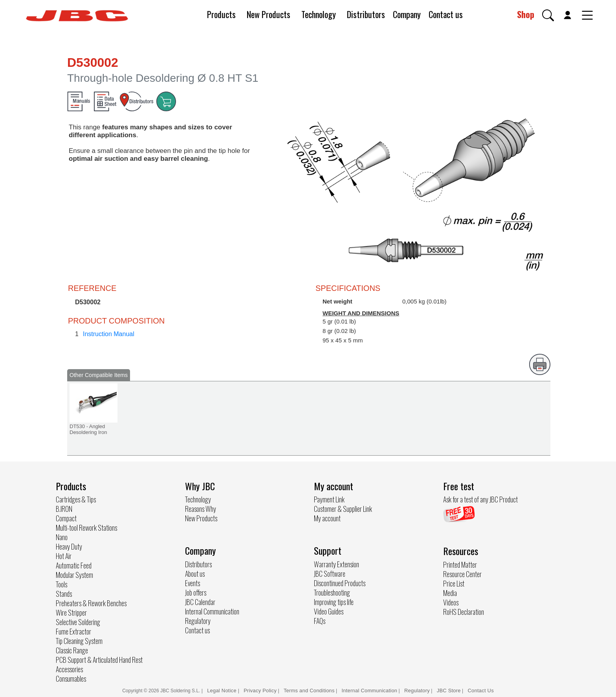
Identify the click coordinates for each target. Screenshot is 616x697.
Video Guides (329, 611)
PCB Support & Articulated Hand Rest (99, 660)
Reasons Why (201, 509)
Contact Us (481, 691)
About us (195, 574)
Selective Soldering (78, 622)
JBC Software (330, 574)
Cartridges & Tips (76, 499)
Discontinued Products (340, 583)
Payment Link (329, 499)
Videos (451, 602)
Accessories (69, 669)
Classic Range (72, 650)
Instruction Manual (109, 334)
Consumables (71, 679)
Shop (526, 14)
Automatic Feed (74, 565)
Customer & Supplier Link (343, 509)
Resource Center (462, 574)
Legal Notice (223, 691)
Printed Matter (460, 565)
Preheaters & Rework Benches (91, 603)
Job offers (196, 592)
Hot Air (64, 556)
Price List (454, 583)
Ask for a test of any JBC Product (480, 499)
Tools (61, 584)
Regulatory (198, 621)
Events (192, 583)
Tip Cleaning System (79, 641)
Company (407, 14)
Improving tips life (334, 602)
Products (221, 14)
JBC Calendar (200, 602)
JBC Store (449, 691)
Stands (64, 594)
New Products (269, 14)
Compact (66, 518)
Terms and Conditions (309, 691)
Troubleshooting (332, 592)
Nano (62, 537)
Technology (319, 14)
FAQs (320, 621)
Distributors (366, 14)
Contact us (446, 14)
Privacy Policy (260, 691)
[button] (548, 15)
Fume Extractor (73, 631)
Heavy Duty (69, 546)
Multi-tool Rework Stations (86, 528)
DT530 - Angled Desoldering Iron (88, 429)
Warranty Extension (336, 564)
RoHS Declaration (464, 612)
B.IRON (64, 509)
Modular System (74, 575)
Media (450, 593)
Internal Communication (212, 611)
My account (327, 518)
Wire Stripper (71, 612)
